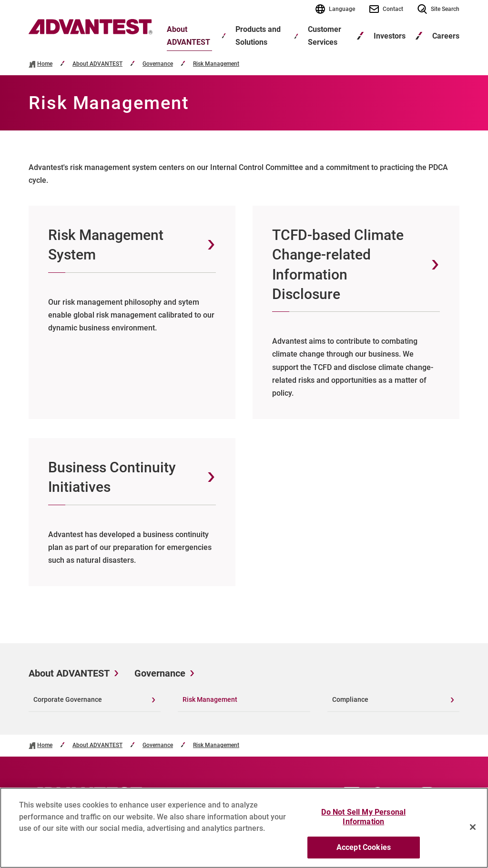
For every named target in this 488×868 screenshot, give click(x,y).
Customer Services (325, 36)
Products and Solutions (258, 36)
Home (45, 64)
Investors (390, 36)
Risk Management (216, 64)
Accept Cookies (364, 852)
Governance (158, 64)
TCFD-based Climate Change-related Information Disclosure (338, 264)
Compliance (350, 699)
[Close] (473, 831)
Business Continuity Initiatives (112, 477)
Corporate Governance (68, 699)
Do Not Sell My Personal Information (363, 821)
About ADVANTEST (188, 36)
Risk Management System (106, 245)
